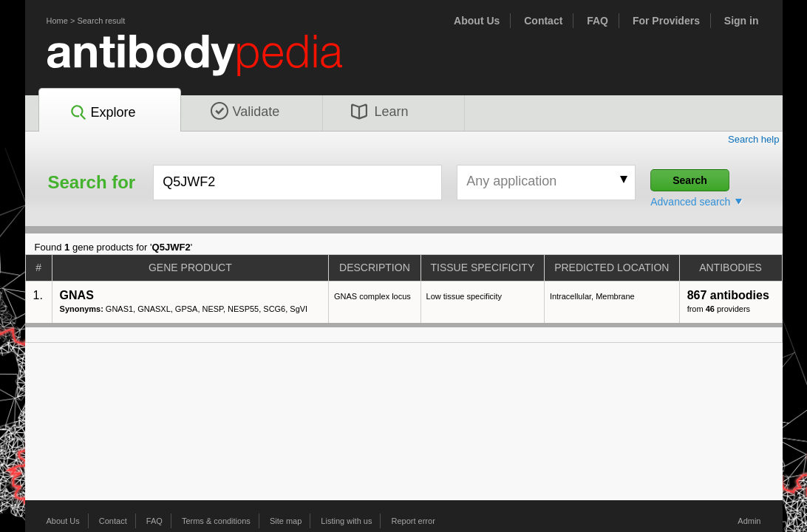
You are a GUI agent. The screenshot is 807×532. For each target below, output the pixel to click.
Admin (749, 521)
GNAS (77, 295)
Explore (102, 113)
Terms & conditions (216, 521)
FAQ (597, 21)
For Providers (666, 21)
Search (690, 180)
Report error (413, 521)
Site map (286, 521)
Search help (754, 139)
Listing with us (346, 521)
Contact (543, 21)
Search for (92, 183)
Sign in (742, 21)
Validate (245, 112)
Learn (380, 112)
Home (57, 21)
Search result (101, 21)
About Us (477, 21)
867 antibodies (728, 295)
